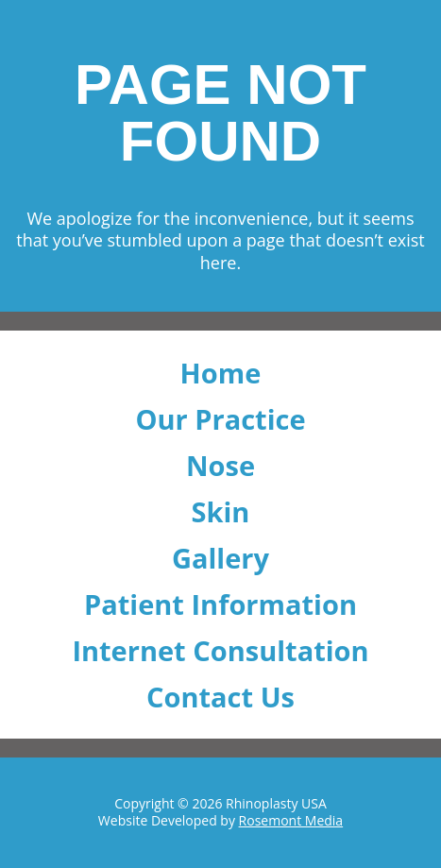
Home (221, 373)
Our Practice (220, 419)
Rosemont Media (291, 820)
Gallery (220, 558)
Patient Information (220, 604)
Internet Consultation (220, 650)
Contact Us (220, 697)
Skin (221, 511)
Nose (220, 465)
